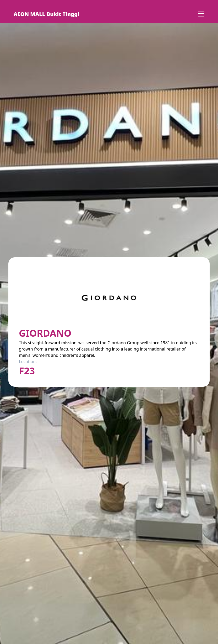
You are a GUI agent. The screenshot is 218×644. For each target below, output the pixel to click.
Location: (28, 362)
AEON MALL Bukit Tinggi (47, 14)
